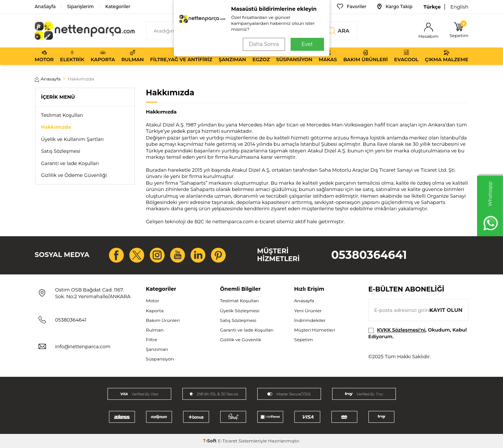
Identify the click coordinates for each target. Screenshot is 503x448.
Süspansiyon (294, 56)
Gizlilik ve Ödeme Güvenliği (74, 175)
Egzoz (261, 56)
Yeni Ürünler (308, 311)
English (459, 7)
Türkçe (432, 7)
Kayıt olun (446, 310)
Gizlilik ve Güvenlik (241, 340)
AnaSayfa (45, 6)
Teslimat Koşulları (62, 115)
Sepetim (304, 340)
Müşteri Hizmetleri (315, 330)
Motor (44, 56)
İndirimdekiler (310, 320)
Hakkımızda (56, 127)
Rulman (133, 56)
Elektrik (72, 56)
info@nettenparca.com (83, 346)
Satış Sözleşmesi (61, 151)
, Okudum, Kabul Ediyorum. (418, 333)
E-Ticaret (228, 441)
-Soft (210, 441)
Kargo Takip (395, 7)
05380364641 (369, 255)
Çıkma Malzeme (446, 56)
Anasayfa (48, 79)
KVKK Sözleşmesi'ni (401, 330)
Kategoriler (118, 6)
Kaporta (103, 56)
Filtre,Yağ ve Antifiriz (181, 56)
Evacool (406, 56)
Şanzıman (232, 56)
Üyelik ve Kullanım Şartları (72, 139)
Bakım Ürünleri (365, 56)
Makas (328, 56)
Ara (339, 31)
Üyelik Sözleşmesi (240, 311)
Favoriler (352, 7)
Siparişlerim (80, 6)
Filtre (152, 340)
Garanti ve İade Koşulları (70, 163)
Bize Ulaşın (308, 7)
